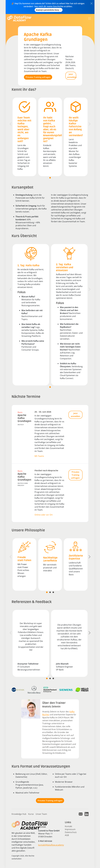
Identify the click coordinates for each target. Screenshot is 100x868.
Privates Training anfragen (38, 77)
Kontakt (68, 826)
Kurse (31, 814)
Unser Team (41, 814)
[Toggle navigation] (90, 18)
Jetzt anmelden (72, 76)
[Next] (90, 124)
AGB (67, 835)
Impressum (70, 829)
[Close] (91, 3)
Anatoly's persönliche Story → (49, 10)
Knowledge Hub (19, 814)
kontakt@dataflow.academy (51, 845)
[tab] (50, 178)
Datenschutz (71, 832)
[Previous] (11, 124)
